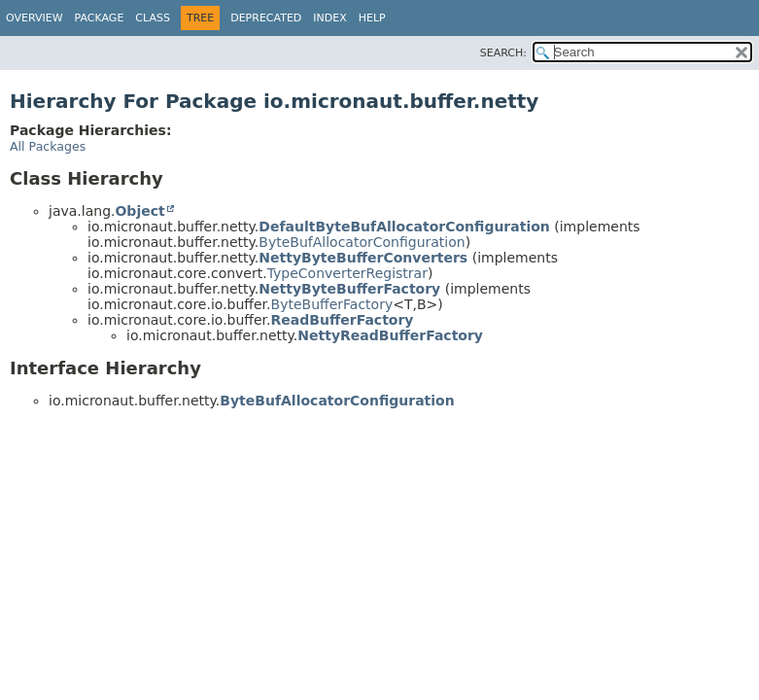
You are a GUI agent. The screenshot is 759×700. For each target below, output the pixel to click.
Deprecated (266, 18)
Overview (34, 18)
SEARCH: (503, 53)
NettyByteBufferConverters (363, 258)
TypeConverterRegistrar (347, 273)
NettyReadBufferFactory (390, 335)
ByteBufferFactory (332, 304)
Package (100, 18)
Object (139, 211)
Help (372, 18)
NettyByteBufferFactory (349, 289)
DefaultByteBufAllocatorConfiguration (404, 227)
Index (329, 18)
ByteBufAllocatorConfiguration (362, 242)
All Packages (48, 146)
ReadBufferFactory (343, 320)
